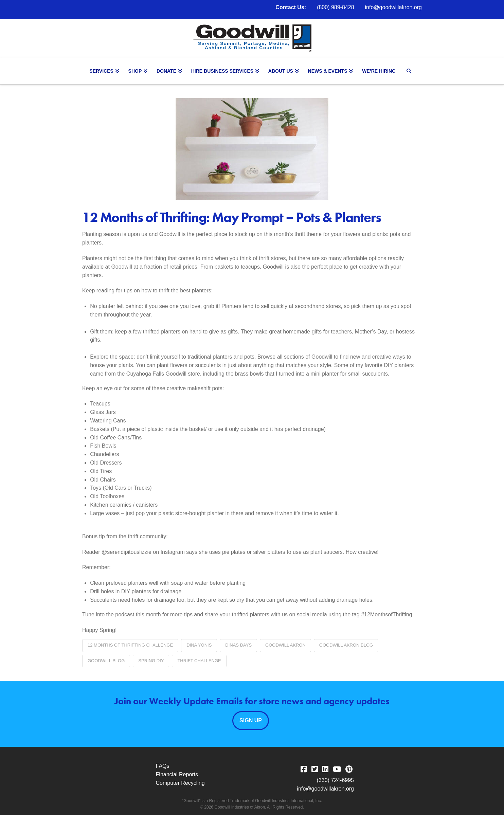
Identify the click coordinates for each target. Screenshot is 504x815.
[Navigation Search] (410, 71)
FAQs (163, 766)
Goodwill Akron (285, 645)
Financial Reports (177, 774)
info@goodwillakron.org (393, 7)
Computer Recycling (180, 783)
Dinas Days (238, 645)
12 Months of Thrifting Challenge (130, 645)
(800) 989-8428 (335, 7)
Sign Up (251, 720)
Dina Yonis (199, 645)
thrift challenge (199, 661)
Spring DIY (151, 661)
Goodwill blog (106, 661)
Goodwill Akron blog (346, 645)
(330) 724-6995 (335, 780)
